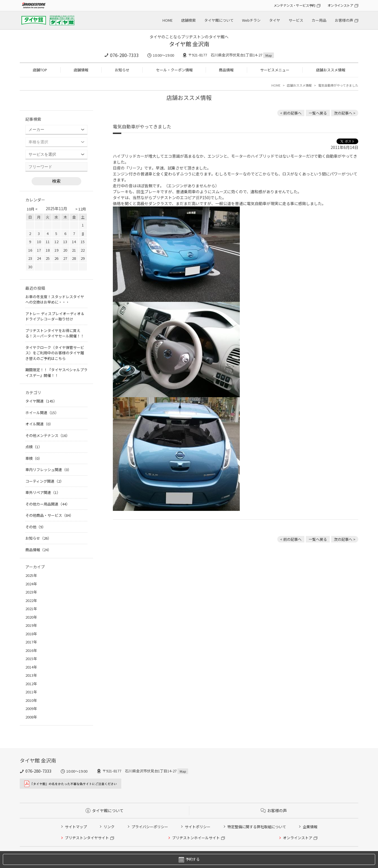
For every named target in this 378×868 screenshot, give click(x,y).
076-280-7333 (124, 55)
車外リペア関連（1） (43, 492)
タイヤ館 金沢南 (189, 44)
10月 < (32, 209)
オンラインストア (340, 5)
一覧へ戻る (318, 113)
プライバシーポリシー (150, 827)
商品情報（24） (38, 550)
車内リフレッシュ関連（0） (48, 470)
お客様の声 (344, 20)
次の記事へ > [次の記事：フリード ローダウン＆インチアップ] (345, 113)
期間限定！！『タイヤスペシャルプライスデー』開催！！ (56, 373)
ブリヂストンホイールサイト (196, 838)
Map (269, 55)
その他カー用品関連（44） (48, 504)
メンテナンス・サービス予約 (295, 5)
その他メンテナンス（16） (48, 435)
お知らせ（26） (38, 538)
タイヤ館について (219, 20)
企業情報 (310, 827)
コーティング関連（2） (45, 481)
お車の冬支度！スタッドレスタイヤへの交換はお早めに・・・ (55, 299)
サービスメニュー (275, 70)
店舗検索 (188, 20)
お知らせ (122, 70)
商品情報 (226, 70)
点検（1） (34, 447)
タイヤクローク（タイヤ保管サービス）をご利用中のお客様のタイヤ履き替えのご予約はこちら (55, 353)
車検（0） (34, 458)
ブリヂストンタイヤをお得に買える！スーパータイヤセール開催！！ (55, 333)
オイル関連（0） (39, 424)
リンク (109, 827)
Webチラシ (251, 20)
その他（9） (36, 527)
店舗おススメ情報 (331, 70)
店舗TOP (40, 70)
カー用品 (319, 20)
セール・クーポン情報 (174, 70)
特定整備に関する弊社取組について (257, 827)
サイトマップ (76, 827)
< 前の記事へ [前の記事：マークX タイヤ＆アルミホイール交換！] (291, 113)
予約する (189, 859)
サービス (296, 20)
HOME (168, 20)
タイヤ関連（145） (41, 401)
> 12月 (81, 209)
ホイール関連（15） (42, 413)
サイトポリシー (198, 827)
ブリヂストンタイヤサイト (87, 838)
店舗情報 (81, 70)
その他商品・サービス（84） (49, 515)
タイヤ (275, 20)
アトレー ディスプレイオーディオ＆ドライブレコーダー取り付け (55, 316)
